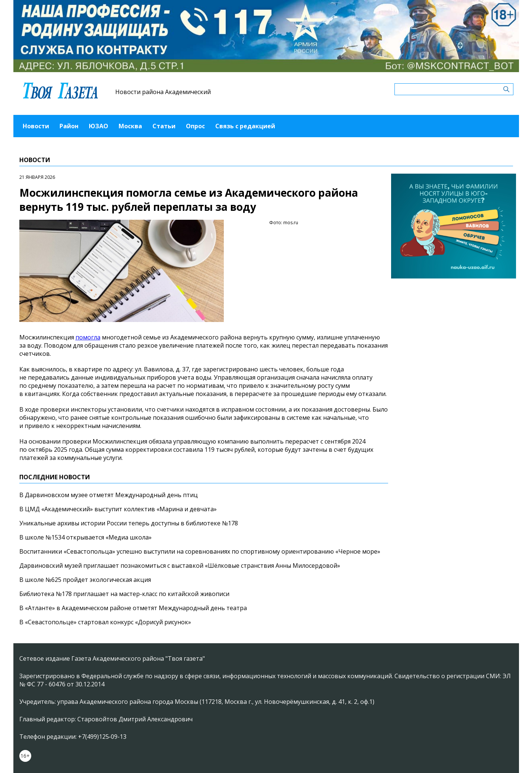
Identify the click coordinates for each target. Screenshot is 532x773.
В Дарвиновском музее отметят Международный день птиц (109, 495)
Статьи (164, 126)
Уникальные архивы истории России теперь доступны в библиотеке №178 (129, 523)
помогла (88, 337)
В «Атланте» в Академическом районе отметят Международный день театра (133, 608)
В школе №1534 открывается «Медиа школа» (86, 537)
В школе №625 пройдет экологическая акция (85, 580)
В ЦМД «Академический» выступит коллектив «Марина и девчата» (118, 509)
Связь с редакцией (245, 126)
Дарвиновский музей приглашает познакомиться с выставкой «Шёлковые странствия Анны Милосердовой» (180, 566)
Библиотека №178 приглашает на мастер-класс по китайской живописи (124, 594)
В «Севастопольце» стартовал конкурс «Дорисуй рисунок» (105, 622)
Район (69, 126)
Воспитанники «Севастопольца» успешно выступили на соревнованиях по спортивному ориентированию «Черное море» (200, 551)
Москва (130, 126)
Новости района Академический (163, 92)
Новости (36, 126)
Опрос (195, 126)
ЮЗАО (99, 126)
